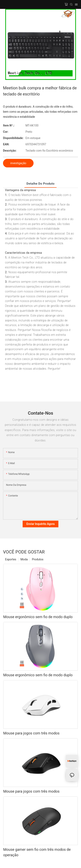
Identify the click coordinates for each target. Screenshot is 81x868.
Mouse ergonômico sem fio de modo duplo (38, 617)
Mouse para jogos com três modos (31, 733)
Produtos (38, 559)
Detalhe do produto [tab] (40, 184)
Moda (24, 559)
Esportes (11, 559)
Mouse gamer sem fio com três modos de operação (37, 852)
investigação (18, 163)
